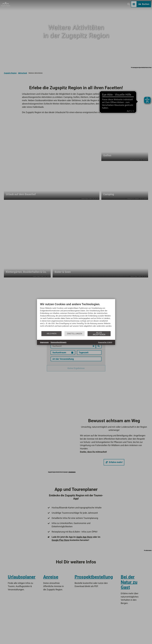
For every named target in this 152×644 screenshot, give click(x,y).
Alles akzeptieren (99, 334)
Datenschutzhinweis (59, 342)
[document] (76, 317)
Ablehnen (52, 334)
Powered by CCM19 (105, 342)
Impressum (44, 342)
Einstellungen (75, 334)
